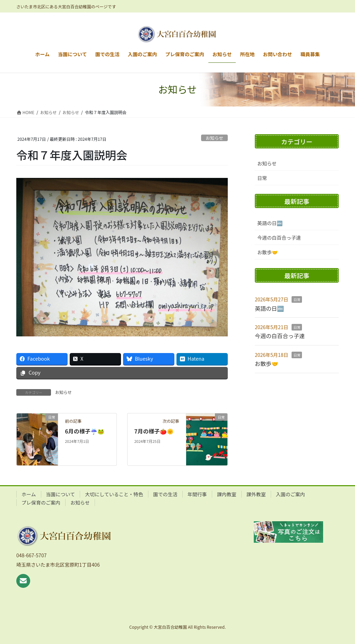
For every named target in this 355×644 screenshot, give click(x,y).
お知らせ (214, 138)
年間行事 (197, 494)
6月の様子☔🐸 (84, 431)
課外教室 (256, 494)
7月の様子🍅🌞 (154, 431)
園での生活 (165, 494)
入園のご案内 (291, 494)
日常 (262, 178)
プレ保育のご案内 (41, 503)
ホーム (29, 494)
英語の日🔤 (270, 223)
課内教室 (227, 494)
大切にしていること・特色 (114, 494)
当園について (61, 494)
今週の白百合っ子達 (279, 238)
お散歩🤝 (267, 252)
